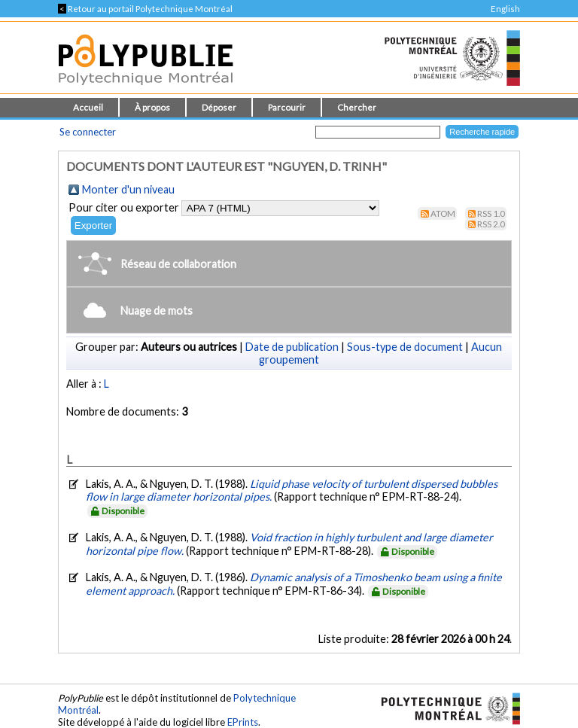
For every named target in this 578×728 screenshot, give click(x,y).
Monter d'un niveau (128, 189)
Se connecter (88, 132)
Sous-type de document (405, 347)
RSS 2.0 (491, 224)
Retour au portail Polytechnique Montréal (145, 9)
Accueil (88, 107)
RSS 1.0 (491, 213)
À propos (152, 107)
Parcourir (287, 107)
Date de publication (292, 347)
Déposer (219, 107)
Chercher (357, 107)
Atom (443, 213)
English (505, 9)
